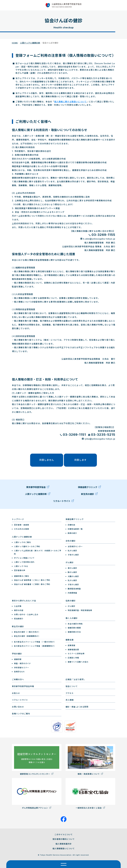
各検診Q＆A (19, 672)
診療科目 (71, 525)
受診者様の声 (20, 570)
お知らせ (16, 693)
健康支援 (70, 640)
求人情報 (70, 700)
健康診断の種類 (74, 628)
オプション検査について (24, 558)
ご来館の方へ (18, 679)
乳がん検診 (72, 551)
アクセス (70, 693)
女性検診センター (75, 546)
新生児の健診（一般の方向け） (27, 632)
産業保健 (71, 645)
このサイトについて (64, 834)
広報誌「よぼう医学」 (76, 679)
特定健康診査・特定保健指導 (80, 610)
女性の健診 (71, 541)
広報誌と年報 (73, 658)
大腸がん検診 (73, 576)
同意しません (47, 460)
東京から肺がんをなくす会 (24, 601)
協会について (72, 686)
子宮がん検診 (73, 555)
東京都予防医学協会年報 (23, 686)
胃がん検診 (72, 568)
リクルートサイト (63, 502)
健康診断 (18, 659)
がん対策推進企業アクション (37, 793)
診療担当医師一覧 (75, 529)
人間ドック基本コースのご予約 (27, 546)
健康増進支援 (73, 649)
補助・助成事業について (90, 760)
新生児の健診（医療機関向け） (27, 636)
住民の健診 (71, 601)
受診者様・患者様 (22, 525)
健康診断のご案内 (22, 576)
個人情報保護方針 (64, 844)
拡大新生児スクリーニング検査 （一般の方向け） (35, 642)
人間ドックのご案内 (22, 542)
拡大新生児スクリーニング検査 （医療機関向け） (35, 646)
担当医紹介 (19, 619)
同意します (80, 460)
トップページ (18, 519)
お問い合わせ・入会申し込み (26, 614)
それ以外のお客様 (22, 529)
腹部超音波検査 (74, 589)
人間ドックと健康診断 (30, 43)
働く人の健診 (72, 618)
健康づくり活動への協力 (78, 662)
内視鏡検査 (72, 593)
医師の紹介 (72, 533)
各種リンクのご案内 (21, 714)
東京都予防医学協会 (38, 488)
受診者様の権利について (64, 839)
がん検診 (70, 562)
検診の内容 (19, 610)
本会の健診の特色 (75, 624)
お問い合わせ (18, 707)
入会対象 (18, 606)
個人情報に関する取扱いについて (70, 102)
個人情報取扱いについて (64, 849)
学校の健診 (17, 654)
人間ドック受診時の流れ (24, 562)
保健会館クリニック (89, 488)
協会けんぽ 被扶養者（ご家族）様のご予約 (32, 584)
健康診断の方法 (74, 632)
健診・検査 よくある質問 (77, 707)
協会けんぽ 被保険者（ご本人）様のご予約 (32, 580)
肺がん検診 (72, 572)
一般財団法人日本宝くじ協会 (90, 793)
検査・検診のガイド (22, 663)
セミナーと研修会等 (76, 654)
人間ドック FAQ (21, 566)
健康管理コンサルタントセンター (37, 760)
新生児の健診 (89, 495)
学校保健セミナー (22, 668)
